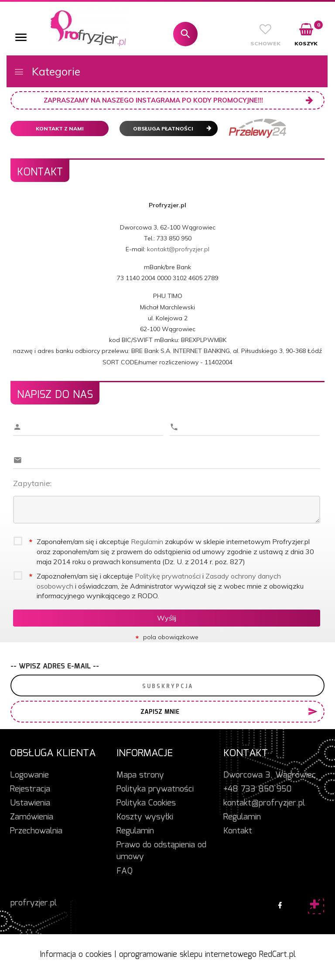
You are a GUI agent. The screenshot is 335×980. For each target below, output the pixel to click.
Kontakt (238, 831)
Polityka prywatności (155, 789)
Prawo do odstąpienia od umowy (161, 851)
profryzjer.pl (34, 903)
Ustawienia (30, 803)
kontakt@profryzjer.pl (178, 249)
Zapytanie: (32, 483)
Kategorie (47, 71)
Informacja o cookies (76, 955)
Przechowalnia (36, 831)
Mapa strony (140, 775)
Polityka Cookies (146, 803)
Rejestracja (30, 789)
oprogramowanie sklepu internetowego (188, 955)
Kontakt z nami (60, 128)
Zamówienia (32, 817)
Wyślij (167, 618)
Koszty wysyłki (145, 817)
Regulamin (147, 541)
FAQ (125, 871)
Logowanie (29, 775)
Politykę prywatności (168, 576)
